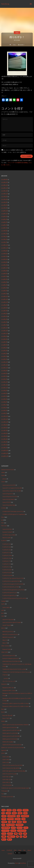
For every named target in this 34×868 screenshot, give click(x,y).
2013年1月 (4, 359)
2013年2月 (4, 356)
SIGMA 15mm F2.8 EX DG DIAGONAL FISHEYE (15, 725)
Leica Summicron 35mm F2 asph (12, 622)
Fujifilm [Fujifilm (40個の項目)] (8, 813)
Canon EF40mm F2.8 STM (10, 497)
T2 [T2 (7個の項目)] (9, 822)
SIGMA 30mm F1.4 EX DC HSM (11, 730)
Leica (3, 616)
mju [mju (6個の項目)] (18, 816)
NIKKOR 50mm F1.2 (8, 632)
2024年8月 (4, 179)
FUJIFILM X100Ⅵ (7, 575)
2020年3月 (4, 202)
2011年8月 (4, 393)
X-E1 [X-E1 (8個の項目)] (25, 822)
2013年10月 (5, 334)
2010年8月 (4, 428)
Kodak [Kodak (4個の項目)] (20, 813)
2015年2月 (4, 291)
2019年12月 (4, 211)
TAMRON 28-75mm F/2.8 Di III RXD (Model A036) (15, 788)
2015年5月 (4, 282)
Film (3, 523)
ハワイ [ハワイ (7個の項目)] (26, 828)
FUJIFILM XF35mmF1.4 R (9, 595)
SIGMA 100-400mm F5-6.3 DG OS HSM (12, 748)
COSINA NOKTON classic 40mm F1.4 (13, 511)
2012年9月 (4, 371)
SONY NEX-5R (7, 779)
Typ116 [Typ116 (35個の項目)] (19, 822)
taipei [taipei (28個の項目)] (14, 822)
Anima (17, 863)
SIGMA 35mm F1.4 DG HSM (10, 733)
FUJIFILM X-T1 (6, 561)
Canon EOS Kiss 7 (7, 529)
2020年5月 (4, 197)
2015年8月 (4, 274)
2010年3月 (4, 442)
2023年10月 (5, 188)
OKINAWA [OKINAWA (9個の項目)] (10, 819)
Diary (17, 33)
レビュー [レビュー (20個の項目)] (10, 834)
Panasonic (4, 684)
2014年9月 (4, 305)
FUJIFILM (4, 541)
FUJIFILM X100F (7, 570)
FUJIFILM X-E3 (7, 550)
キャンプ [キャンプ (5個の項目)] (20, 828)
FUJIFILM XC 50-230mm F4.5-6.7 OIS (13, 578)
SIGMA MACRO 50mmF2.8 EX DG (12, 745)
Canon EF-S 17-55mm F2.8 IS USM (12, 488)
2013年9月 (4, 336)
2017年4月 (4, 234)
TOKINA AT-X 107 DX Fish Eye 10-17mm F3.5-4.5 (16, 672)
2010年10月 (5, 422)
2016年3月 (4, 265)
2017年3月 (4, 237)
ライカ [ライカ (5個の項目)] (4, 834)
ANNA (3, 472)
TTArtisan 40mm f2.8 (7, 797)
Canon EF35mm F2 (8, 494)
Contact (10, 854)
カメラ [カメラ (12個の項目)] (13, 828)
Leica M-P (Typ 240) (8, 620)
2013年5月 (4, 348)
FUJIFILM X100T (7, 573)
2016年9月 (4, 251)
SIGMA (3, 721)
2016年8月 (4, 254)
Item (2, 613)
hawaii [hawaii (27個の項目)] (14, 813)
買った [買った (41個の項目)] (10, 839)
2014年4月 (4, 316)
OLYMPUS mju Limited (9, 535)
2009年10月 (5, 456)
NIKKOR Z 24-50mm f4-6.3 (10, 634)
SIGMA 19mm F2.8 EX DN (10, 727)
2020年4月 (4, 199)
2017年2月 (4, 239)
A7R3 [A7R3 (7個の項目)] (3, 810)
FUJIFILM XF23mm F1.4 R (10, 593)
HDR (3, 610)
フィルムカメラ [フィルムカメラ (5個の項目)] (22, 831)
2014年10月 (5, 302)
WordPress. (23, 863)
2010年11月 (4, 419)
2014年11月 (4, 299)
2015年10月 (5, 268)
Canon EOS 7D (7, 502)
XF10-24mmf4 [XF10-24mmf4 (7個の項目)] (10, 825)
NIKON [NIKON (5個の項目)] (4, 819)
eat (2, 520)
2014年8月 (4, 308)
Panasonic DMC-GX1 (8, 688)
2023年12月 (4, 182)
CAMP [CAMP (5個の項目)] (19, 810)
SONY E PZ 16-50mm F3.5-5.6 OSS (12, 765)
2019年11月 (4, 214)
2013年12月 (4, 328)
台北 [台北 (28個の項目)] (20, 834)
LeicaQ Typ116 (7, 625)
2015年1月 (4, 294)
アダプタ (5, 675)
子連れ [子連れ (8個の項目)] (4, 836)
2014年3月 (4, 319)
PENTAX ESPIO (7, 538)
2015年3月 (4, 288)
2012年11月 (4, 365)
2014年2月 (4, 322)
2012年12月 (4, 362)
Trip (2, 794)
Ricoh (3, 712)
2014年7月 (4, 311)
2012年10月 (5, 368)
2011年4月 (4, 405)
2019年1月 (4, 225)
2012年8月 (4, 373)
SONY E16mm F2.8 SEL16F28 (11, 768)
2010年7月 (4, 431)
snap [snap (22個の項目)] (23, 819)
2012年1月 (4, 379)
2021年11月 (4, 191)
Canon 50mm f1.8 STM (9, 485)
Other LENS (5, 652)
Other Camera (5, 646)
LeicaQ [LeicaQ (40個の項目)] (4, 816)
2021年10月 (5, 194)
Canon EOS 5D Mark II (8, 499)
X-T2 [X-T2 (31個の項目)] (3, 825)
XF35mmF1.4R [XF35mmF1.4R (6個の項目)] (6, 828)
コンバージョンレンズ (9, 681)
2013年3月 (4, 354)
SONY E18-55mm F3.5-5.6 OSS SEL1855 (14, 771)
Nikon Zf (5, 643)
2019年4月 (4, 217)
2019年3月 (4, 219)
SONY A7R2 (6, 757)
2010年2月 (4, 445)
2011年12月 (4, 382)
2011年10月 (4, 388)
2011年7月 (4, 396)
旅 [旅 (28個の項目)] (17, 836)
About (29, 850)
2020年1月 (4, 208)
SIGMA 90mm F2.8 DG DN (10, 739)
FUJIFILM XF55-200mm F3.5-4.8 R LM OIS (14, 598)
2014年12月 (4, 296)
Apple (3, 475)
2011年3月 (4, 408)
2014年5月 (4, 314)
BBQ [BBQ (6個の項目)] (14, 810)
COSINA (4, 508)
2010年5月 (4, 436)
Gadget (3, 601)
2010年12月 (5, 416)
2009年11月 (5, 453)
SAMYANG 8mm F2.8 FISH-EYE (11, 661)
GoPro (3, 604)
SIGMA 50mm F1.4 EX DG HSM (11, 736)
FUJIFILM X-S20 (7, 558)
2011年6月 (4, 399)
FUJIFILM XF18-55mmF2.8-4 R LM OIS (13, 590)
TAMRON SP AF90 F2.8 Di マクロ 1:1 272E (14, 669)
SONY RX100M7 (7, 785)
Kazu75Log (5, 4)
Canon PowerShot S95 (9, 505)
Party (3, 709)
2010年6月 (4, 433)
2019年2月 (4, 222)
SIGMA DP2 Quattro (8, 742)
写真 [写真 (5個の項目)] (16, 834)
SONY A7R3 (6, 760)
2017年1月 (4, 242)
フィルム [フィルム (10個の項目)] (13, 831)
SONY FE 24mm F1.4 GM (9, 774)
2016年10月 (5, 248)
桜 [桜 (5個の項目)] (21, 836)
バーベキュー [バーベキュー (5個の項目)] (5, 831)
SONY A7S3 (6, 762)
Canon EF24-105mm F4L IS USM (12, 491)
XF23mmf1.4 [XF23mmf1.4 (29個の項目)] (19, 825)
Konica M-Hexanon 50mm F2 (11, 658)
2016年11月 (4, 245)
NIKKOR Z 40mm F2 (8, 637)
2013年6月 (4, 345)
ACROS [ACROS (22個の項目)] (9, 810)
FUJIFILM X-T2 (6, 564)
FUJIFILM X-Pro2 (7, 555)
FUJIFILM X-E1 (6, 544)
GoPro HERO (6, 607)
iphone (4, 479)
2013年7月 (4, 342)
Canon (3, 482)
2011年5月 (4, 402)
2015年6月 (4, 279)
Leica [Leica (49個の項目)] (25, 813)
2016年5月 (4, 262)
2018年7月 (4, 228)
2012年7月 (4, 376)
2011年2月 (4, 411)
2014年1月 (4, 325)
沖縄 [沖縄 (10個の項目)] (25, 836)
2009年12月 (5, 450)
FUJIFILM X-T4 (7, 567)
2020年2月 (4, 205)
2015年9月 (4, 271)
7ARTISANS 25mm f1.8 (9, 656)
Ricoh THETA (6, 718)
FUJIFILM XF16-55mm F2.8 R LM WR (13, 584)
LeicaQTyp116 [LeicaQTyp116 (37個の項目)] (11, 816)
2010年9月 (4, 425)
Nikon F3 (5, 640)
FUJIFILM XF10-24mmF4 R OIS (11, 581)
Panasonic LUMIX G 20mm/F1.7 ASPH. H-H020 (16, 706)
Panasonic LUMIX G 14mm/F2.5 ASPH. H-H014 (16, 703)
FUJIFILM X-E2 (7, 547)
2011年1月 (4, 413)
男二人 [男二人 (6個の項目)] (4, 839)
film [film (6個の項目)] (3, 813)
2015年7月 (4, 276)
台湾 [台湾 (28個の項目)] (25, 834)
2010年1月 (4, 448)
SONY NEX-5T (7, 782)
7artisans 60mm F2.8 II (8, 470)
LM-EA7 (6, 678)
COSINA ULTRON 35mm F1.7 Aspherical (14, 514)
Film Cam (4, 526)
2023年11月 (4, 185)
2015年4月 (4, 285)
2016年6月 (4, 259)
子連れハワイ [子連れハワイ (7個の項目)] (11, 836)
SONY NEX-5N (7, 777)
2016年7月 (4, 256)
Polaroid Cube (6, 649)
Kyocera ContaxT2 (7, 532)
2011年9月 (4, 391)
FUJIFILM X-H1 (7, 553)
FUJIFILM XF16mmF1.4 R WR (11, 587)
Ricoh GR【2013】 (8, 715)
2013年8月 (4, 339)
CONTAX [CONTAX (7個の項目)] (26, 810)
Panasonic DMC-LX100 (9, 690)
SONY (3, 753)
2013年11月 (4, 331)
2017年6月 (4, 231)
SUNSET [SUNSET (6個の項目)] (4, 822)
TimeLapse (4, 791)
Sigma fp (4, 750)
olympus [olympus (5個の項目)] (18, 819)
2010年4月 (4, 439)
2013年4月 (4, 351)
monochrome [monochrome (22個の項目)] (25, 816)
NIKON (3, 628)
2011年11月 (4, 385)
